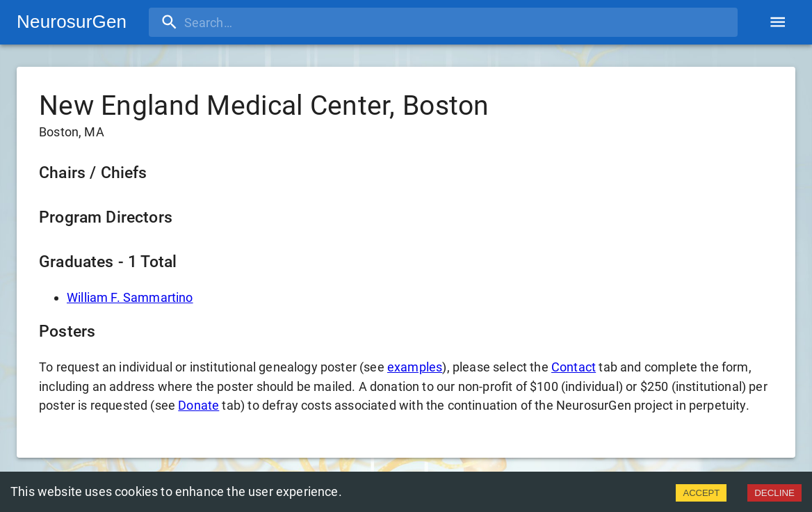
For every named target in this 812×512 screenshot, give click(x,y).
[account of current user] (778, 22)
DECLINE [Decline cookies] (774, 493)
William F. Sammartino (130, 297)
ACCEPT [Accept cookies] (701, 493)
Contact (574, 367)
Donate (198, 405)
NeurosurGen (72, 22)
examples (415, 367)
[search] (238, 22)
